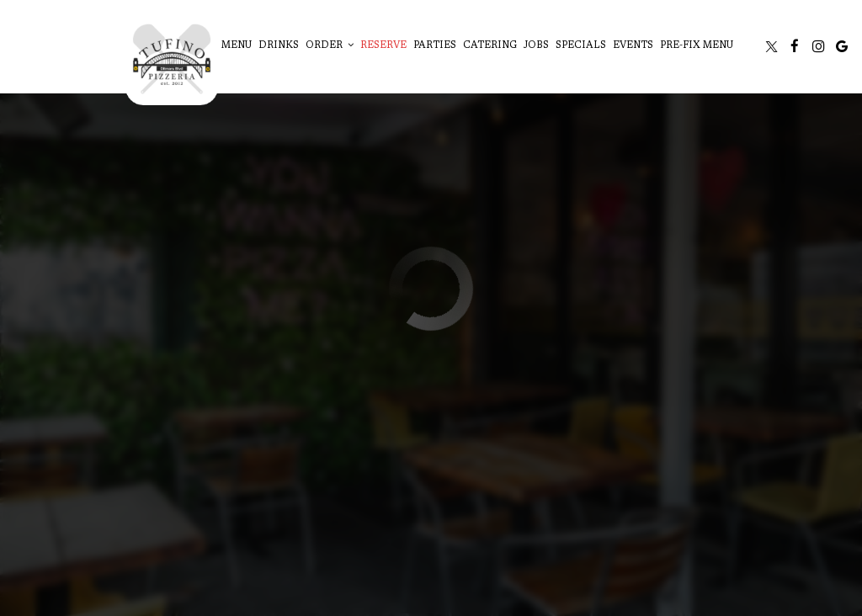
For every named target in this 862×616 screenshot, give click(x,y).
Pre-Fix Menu (697, 46)
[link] (172, 59)
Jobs (536, 46)
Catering (490, 46)
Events (633, 46)
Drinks (279, 46)
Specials (581, 46)
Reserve (383, 46)
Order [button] (330, 45)
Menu (237, 46)
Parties (435, 46)
